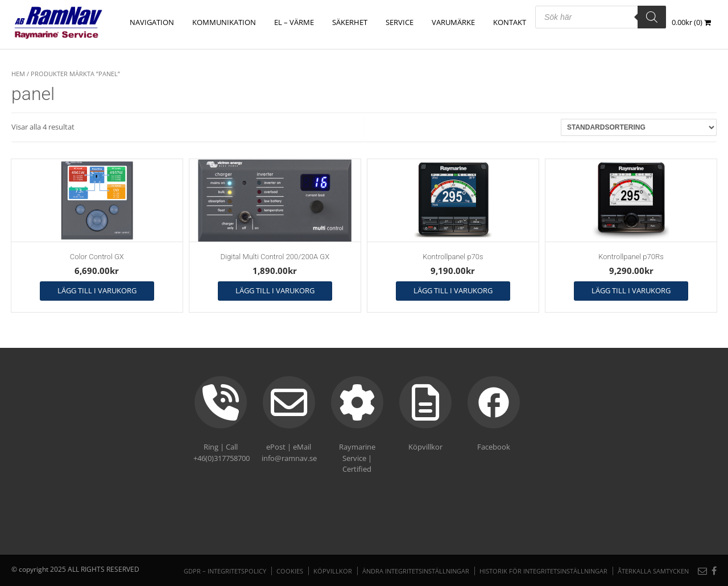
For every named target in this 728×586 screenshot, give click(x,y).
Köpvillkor (333, 571)
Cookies (290, 571)
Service (400, 22)
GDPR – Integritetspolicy (225, 571)
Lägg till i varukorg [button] (97, 290)
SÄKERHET (350, 22)
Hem (18, 74)
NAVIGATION (152, 22)
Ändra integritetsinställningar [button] (416, 571)
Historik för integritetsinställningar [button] (543, 571)
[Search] (652, 17)
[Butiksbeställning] (639, 127)
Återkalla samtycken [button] (653, 571)
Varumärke (453, 22)
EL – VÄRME (294, 22)
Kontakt (510, 22)
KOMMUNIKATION (224, 22)
